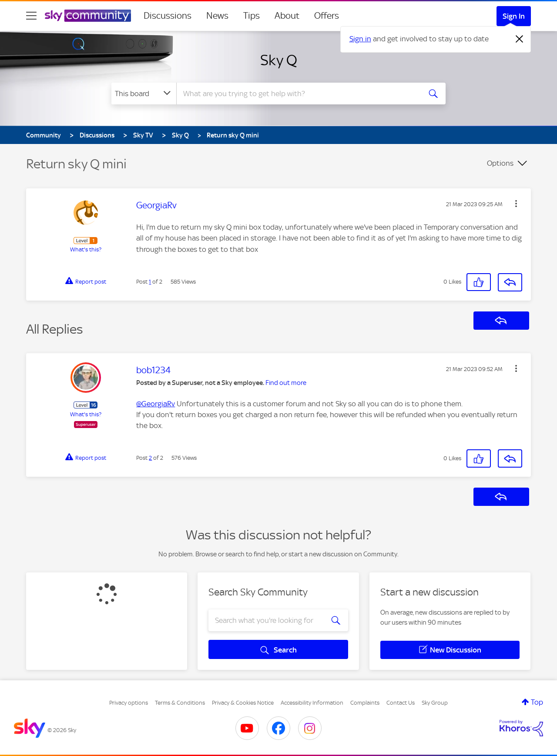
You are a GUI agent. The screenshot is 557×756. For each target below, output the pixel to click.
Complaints (365, 703)
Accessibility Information (312, 703)
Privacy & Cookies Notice (243, 703)
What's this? (86, 249)
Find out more (286, 383)
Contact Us (401, 703)
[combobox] (298, 94)
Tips (252, 16)
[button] (516, 204)
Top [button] (537, 702)
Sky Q (279, 60)
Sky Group (435, 703)
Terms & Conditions (180, 703)
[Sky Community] (88, 16)
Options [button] (500, 163)
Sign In (514, 16)
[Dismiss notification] (520, 39)
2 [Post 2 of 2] (150, 458)
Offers (327, 16)
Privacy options (129, 703)
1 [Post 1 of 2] (150, 282)
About (287, 16)
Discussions (168, 16)
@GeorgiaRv (156, 404)
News (217, 16)
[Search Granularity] (144, 94)
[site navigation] (31, 16)
